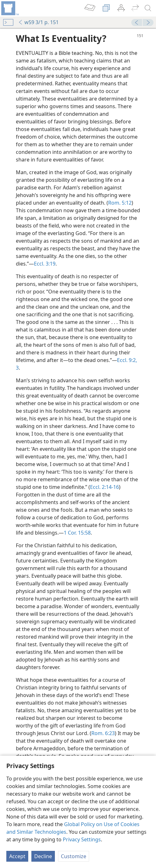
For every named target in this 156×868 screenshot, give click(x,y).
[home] (10, 8)
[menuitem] (10, 8)
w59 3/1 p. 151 (38, 22)
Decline (43, 856)
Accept (17, 856)
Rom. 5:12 (120, 203)
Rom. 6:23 (103, 733)
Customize (74, 856)
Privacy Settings (82, 839)
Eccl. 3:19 (45, 264)
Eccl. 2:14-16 (104, 487)
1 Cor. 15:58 (77, 533)
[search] (148, 8)
